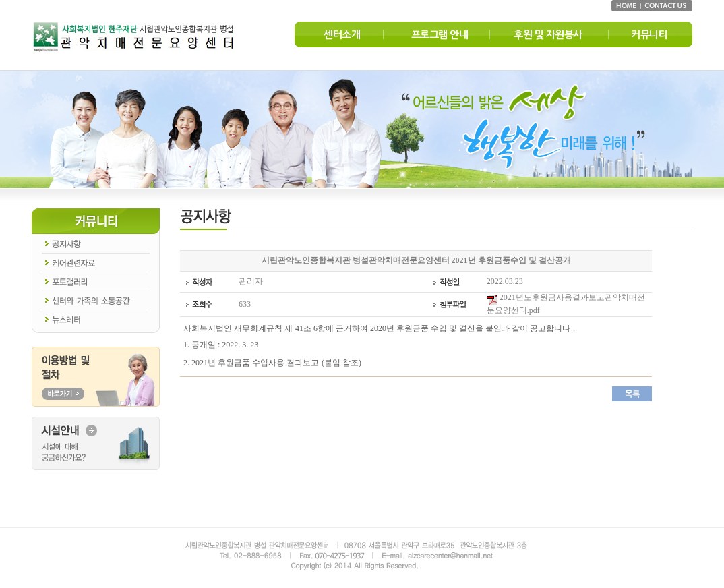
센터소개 (342, 35)
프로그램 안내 (440, 35)
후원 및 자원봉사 (548, 35)
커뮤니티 (649, 35)
